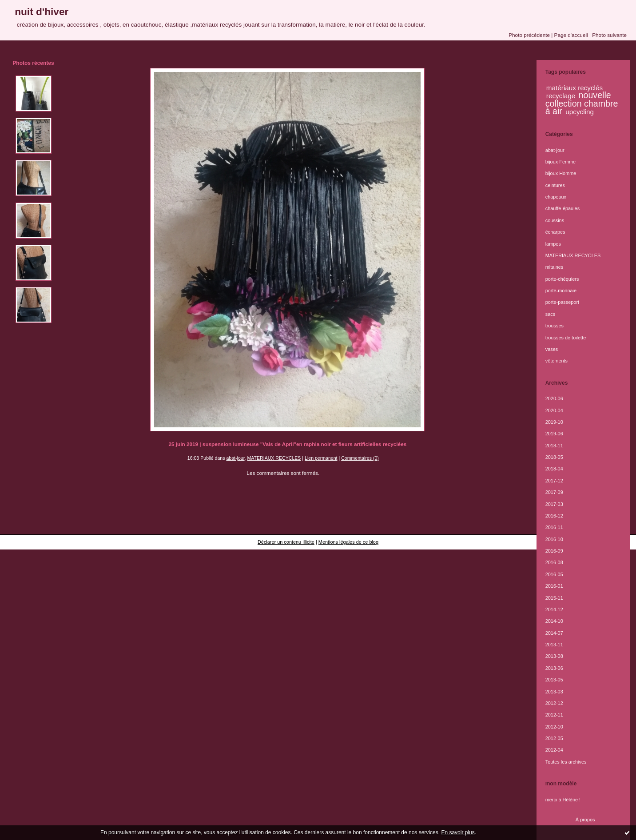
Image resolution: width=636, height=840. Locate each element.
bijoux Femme (561, 162)
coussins (555, 220)
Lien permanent (321, 458)
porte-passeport (562, 302)
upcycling (580, 112)
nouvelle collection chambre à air (582, 103)
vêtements (556, 361)
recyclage (561, 96)
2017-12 (554, 481)
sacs (550, 314)
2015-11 (554, 598)
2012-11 (554, 715)
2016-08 (554, 562)
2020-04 (554, 410)
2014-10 (554, 621)
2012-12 (554, 703)
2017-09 (554, 492)
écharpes (555, 232)
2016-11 (554, 527)
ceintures (555, 185)
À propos (585, 820)
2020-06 (554, 398)
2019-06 (554, 434)
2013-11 (554, 645)
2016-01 (554, 586)
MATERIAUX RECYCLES (274, 458)
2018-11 (554, 446)
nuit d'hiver (42, 12)
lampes (553, 244)
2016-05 (554, 574)
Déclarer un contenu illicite (286, 542)
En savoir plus (458, 832)
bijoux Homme (561, 173)
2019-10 (554, 422)
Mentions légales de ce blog (348, 542)
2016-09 (554, 551)
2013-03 (554, 692)
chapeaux (556, 197)
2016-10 (554, 539)
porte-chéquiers (562, 279)
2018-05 (554, 457)
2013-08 (554, 656)
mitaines (555, 267)
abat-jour (235, 458)
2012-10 (554, 727)
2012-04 (554, 750)
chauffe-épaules (562, 208)
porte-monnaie (561, 291)
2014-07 (554, 633)
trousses (555, 326)
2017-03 (554, 504)
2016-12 (554, 516)
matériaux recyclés (574, 88)
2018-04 (554, 469)
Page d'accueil (571, 35)
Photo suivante (609, 35)
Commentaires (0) (360, 458)
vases (552, 349)
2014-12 (554, 609)
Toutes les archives (566, 762)
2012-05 (554, 738)
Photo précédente (529, 35)
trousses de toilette (566, 338)
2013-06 (554, 668)
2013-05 (554, 680)
